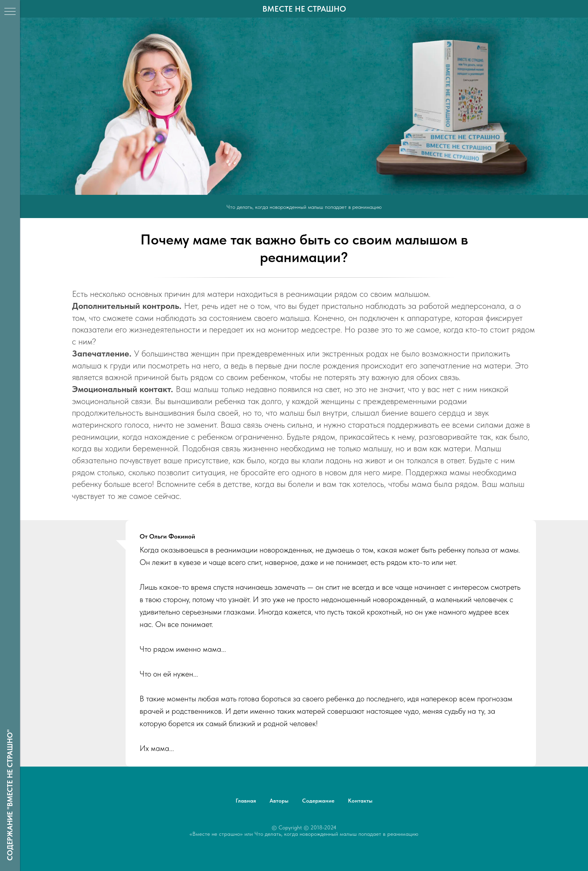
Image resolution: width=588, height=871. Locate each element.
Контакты (360, 801)
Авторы (279, 801)
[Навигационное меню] (10, 12)
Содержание (318, 801)
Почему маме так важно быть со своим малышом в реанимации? (304, 248)
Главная (246, 801)
